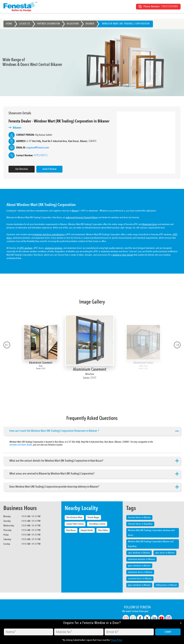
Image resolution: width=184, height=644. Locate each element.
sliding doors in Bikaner (166, 585)
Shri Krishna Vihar (74, 517)
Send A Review (48, 169)
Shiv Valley (103, 530)
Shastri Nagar (93, 517)
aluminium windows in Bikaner (141, 559)
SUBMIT (168, 632)
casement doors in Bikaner (140, 579)
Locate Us (25, 24)
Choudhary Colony (97, 524)
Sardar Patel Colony (75, 524)
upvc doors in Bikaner (165, 553)
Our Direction (20, 169)
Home (9, 24)
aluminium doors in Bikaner (140, 572)
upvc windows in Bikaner (139, 553)
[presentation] (7, 345)
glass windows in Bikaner (139, 566)
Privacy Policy (116, 640)
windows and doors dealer (21, 443)
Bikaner (90, 24)
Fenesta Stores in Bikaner (139, 517)
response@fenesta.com (36, 148)
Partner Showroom (48, 24)
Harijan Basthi (87, 530)
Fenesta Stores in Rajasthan (140, 524)
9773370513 (39, 156)
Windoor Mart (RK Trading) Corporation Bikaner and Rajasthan (151, 544)
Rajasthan (73, 24)
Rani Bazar (71, 530)
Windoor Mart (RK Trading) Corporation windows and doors (151, 533)
